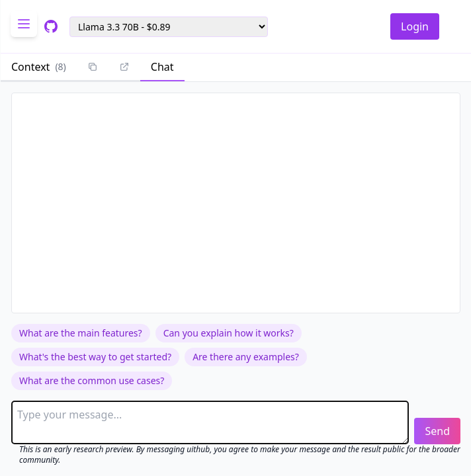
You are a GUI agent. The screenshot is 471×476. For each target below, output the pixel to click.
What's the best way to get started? (95, 357)
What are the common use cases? (92, 380)
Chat (162, 67)
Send (437, 431)
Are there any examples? (246, 357)
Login (415, 26)
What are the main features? (81, 333)
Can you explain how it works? (229, 333)
